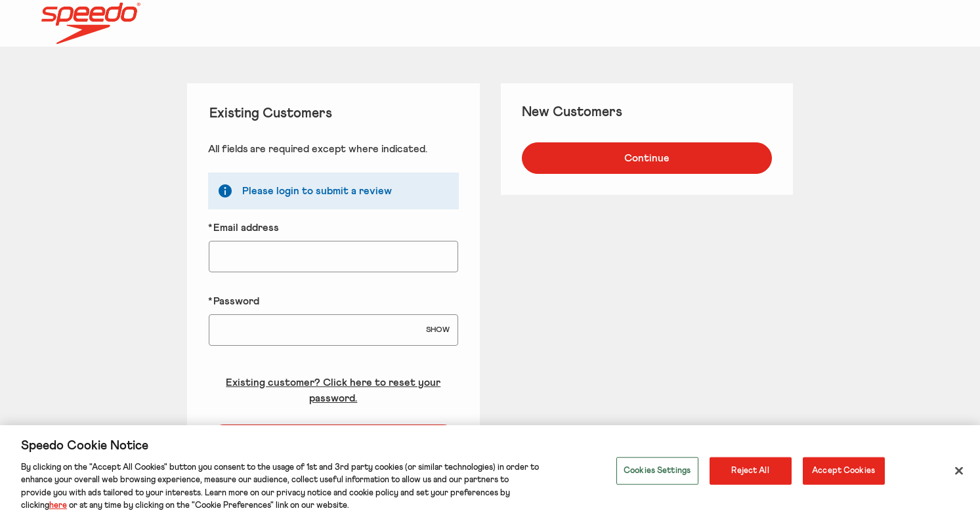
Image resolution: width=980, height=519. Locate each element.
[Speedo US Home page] (154, 24)
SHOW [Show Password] (438, 330)
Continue (647, 158)
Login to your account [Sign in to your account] (333, 440)
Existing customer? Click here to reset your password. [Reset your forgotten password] (333, 390)
